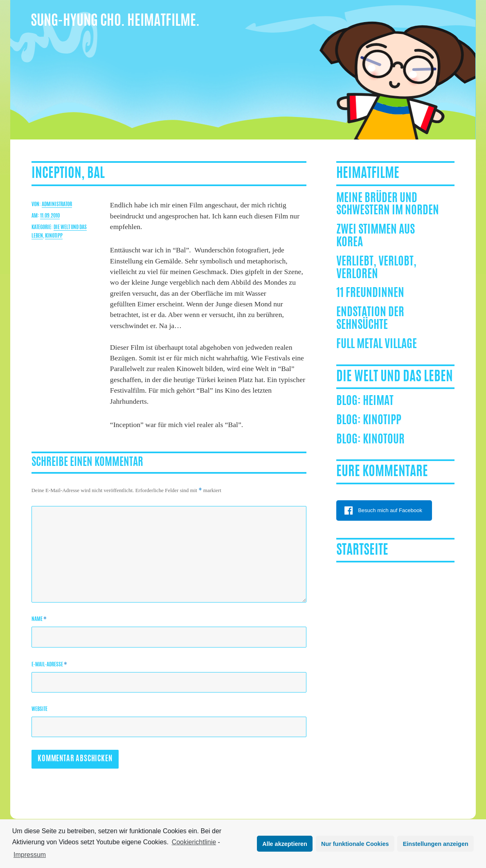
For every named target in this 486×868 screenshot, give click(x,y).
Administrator (57, 205)
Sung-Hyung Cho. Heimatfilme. (115, 21)
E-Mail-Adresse (49, 664)
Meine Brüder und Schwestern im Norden (388, 205)
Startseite (362, 551)
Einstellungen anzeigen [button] (436, 844)
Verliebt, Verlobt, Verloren (376, 269)
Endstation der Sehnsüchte (370, 319)
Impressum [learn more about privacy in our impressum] (30, 855)
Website (39, 709)
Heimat (378, 402)
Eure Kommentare (382, 472)
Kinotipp (54, 236)
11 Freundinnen (370, 294)
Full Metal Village (377, 345)
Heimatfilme (368, 174)
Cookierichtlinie (194, 842)
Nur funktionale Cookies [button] (355, 844)
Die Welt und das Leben (395, 377)
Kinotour (384, 440)
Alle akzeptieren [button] (285, 844)
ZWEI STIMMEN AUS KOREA (376, 237)
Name (39, 619)
